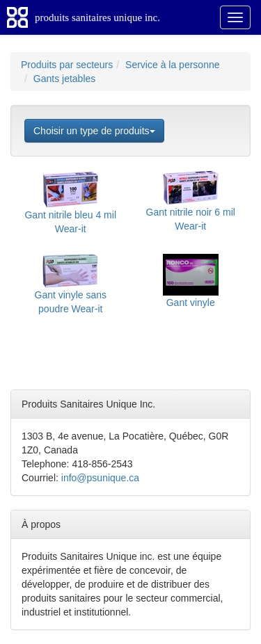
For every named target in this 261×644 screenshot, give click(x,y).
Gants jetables (65, 79)
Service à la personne (172, 65)
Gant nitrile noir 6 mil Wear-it (191, 207)
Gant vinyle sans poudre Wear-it (71, 289)
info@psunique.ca (100, 478)
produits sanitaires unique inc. (97, 17)
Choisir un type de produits (94, 131)
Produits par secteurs (67, 65)
